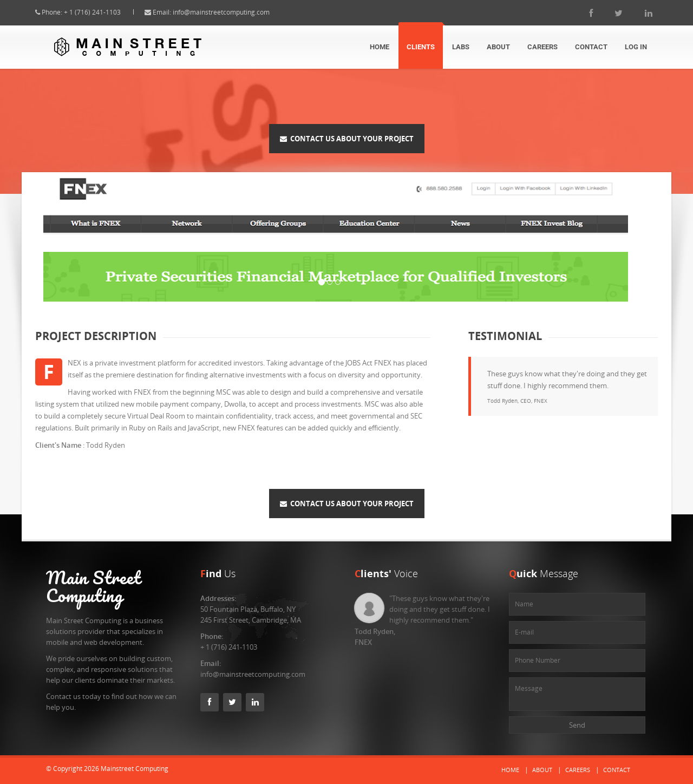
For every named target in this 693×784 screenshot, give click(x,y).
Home (380, 47)
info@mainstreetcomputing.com (231, 12)
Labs (461, 47)
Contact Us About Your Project (347, 139)
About (498, 47)
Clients (421, 47)
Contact (591, 47)
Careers (542, 47)
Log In (636, 47)
